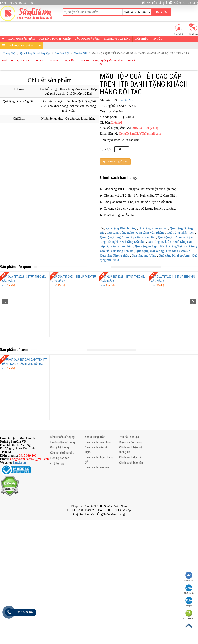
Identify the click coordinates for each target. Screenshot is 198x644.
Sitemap (57, 464)
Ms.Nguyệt (189, 589)
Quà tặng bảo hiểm (120, 246)
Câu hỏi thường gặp (62, 453)
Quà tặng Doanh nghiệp (55, 39)
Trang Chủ (9, 53)
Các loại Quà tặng (87, 39)
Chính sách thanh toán (98, 442)
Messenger (189, 576)
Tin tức (157, 39)
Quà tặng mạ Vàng (144, 255)
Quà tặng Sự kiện (159, 242)
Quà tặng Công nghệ (120, 233)
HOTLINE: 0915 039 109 (16, 3)
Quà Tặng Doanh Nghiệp (35, 53)
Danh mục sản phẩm (22, 39)
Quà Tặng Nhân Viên (181, 233)
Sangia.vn (19, 463)
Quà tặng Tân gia (122, 251)
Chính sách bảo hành (132, 463)
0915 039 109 (189, 614)
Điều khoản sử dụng (62, 437)
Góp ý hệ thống (60, 447)
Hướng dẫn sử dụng (62, 442)
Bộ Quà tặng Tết (171, 246)
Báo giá (189, 602)
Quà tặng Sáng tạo (143, 237)
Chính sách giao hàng (98, 467)
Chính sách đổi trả (130, 457)
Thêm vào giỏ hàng (115, 162)
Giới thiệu (141, 39)
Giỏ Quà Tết (62, 53)
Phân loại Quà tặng (117, 39)
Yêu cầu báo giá (155, 3)
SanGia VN (80, 53)
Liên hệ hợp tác (60, 458)
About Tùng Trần (95, 437)
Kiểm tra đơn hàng (184, 3)
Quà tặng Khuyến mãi (153, 228)
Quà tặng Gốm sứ (178, 251)
